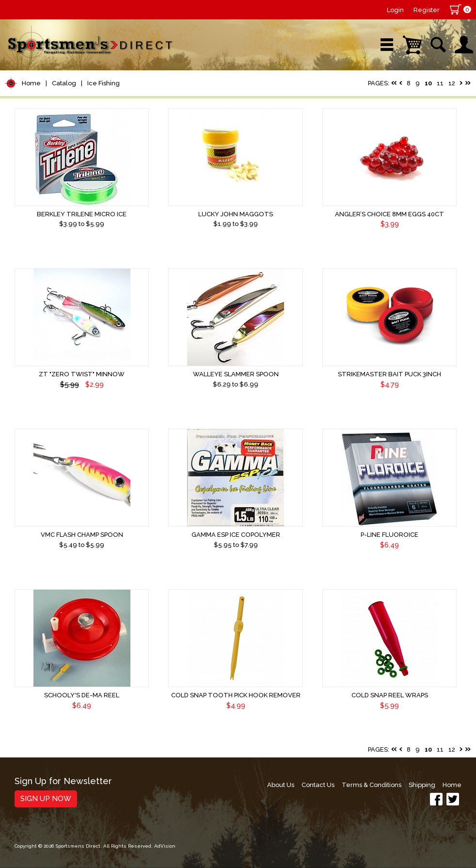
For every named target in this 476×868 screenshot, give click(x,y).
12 (452, 83)
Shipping (422, 785)
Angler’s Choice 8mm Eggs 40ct (389, 214)
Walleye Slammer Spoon (236, 374)
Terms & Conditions (372, 785)
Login (395, 10)
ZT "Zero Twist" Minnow (82, 374)
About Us (281, 785)
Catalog (64, 83)
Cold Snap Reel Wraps (390, 695)
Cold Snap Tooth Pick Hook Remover (236, 695)
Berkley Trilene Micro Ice (82, 214)
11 (440, 83)
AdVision (165, 846)
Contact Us (318, 785)
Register (427, 10)
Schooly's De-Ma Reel (82, 695)
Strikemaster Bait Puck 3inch (389, 374)
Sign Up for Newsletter (63, 781)
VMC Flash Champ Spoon (82, 535)
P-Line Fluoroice (389, 535)
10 (428, 83)
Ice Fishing (103, 83)
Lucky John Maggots (236, 214)
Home (31, 83)
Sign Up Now (46, 799)
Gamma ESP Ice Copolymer (236, 535)
